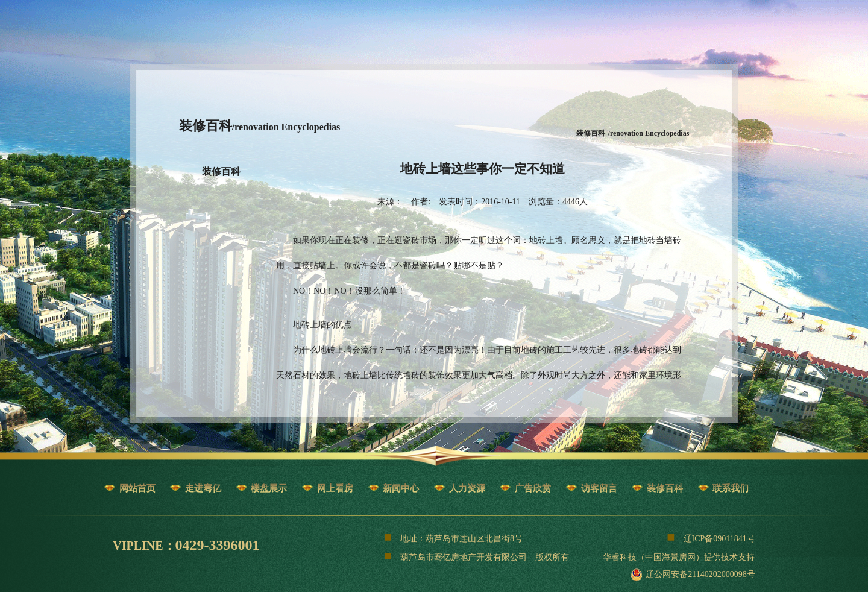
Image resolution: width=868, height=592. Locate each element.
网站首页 (137, 488)
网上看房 (335, 488)
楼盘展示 (269, 488)
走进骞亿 (203, 488)
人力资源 (467, 488)
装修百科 (221, 172)
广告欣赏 (533, 488)
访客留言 (599, 488)
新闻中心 (401, 488)
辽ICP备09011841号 (711, 537)
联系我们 (731, 488)
